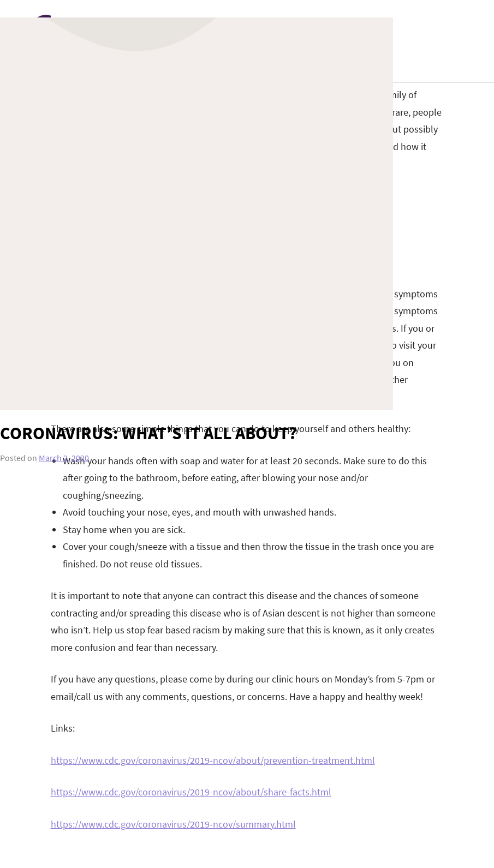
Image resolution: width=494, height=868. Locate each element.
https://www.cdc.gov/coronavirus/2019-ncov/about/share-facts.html (191, 792)
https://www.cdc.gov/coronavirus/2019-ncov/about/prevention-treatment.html (213, 760)
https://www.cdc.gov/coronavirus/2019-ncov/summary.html (173, 824)
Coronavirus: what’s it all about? (148, 433)
